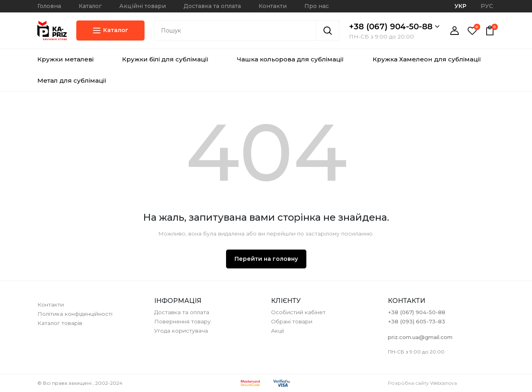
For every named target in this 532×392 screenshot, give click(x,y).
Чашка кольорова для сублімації (290, 59)
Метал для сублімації (72, 80)
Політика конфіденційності (75, 314)
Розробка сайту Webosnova (422, 383)
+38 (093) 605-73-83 (417, 321)
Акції (277, 331)
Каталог (90, 6)
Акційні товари (143, 6)
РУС (487, 6)
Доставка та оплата (212, 6)
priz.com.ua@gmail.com (420, 337)
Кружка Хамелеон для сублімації (427, 59)
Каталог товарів (60, 323)
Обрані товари (292, 321)
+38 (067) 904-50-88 (394, 26)
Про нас (317, 6)
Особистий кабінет (298, 312)
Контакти (273, 6)
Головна (49, 6)
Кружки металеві (65, 59)
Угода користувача (181, 331)
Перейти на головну (266, 259)
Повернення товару (182, 321)
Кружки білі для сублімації (165, 59)
